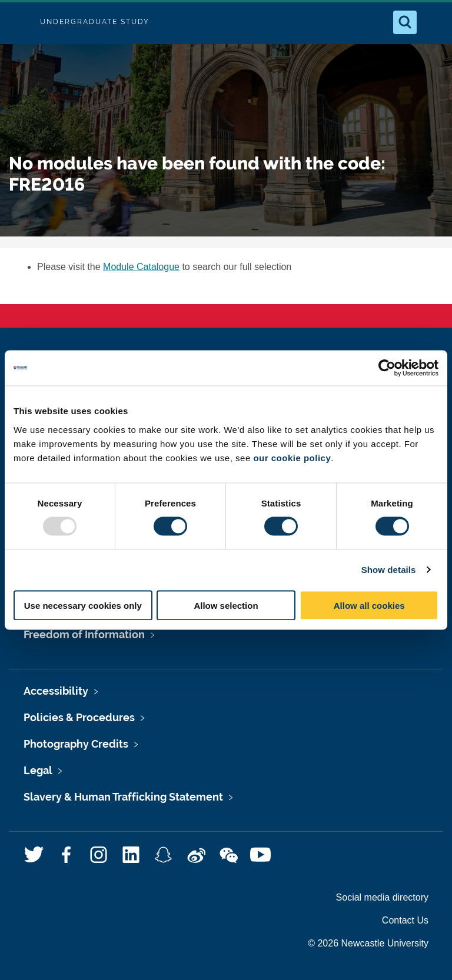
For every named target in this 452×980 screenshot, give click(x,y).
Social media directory (382, 897)
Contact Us (405, 920)
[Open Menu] (433, 22)
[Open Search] (405, 22)
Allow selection (226, 605)
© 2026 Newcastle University (368, 943)
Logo (19, 22)
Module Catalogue (141, 267)
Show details (389, 570)
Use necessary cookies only (83, 605)
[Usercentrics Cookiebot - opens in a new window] (387, 368)
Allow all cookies (369, 605)
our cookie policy (292, 457)
